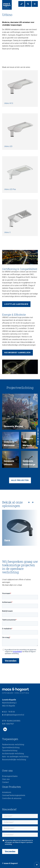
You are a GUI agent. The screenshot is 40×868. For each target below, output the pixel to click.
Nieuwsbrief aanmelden (17, 353)
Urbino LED (20, 130)
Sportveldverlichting (11, 747)
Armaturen (7, 792)
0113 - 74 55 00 (8, 712)
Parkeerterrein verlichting (13, 744)
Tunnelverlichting (10, 750)
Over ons (6, 779)
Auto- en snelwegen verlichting (15, 756)
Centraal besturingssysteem (14, 795)
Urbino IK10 (20, 87)
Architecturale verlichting (13, 753)
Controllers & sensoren (12, 798)
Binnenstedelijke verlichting (14, 759)
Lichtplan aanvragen (16, 304)
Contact (5, 782)
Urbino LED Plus (20, 173)
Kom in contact (38, 436)
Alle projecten (20, 480)
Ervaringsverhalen (10, 776)
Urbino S (20, 216)
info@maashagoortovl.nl (13, 715)
